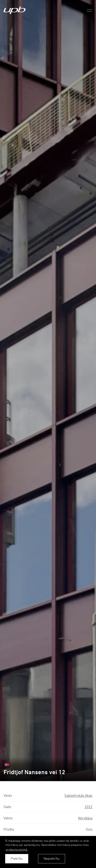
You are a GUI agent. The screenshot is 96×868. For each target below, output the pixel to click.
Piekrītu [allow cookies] (17, 859)
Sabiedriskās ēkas (78, 796)
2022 (88, 807)
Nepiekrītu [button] (52, 859)
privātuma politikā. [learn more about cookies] (17, 849)
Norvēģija (85, 818)
